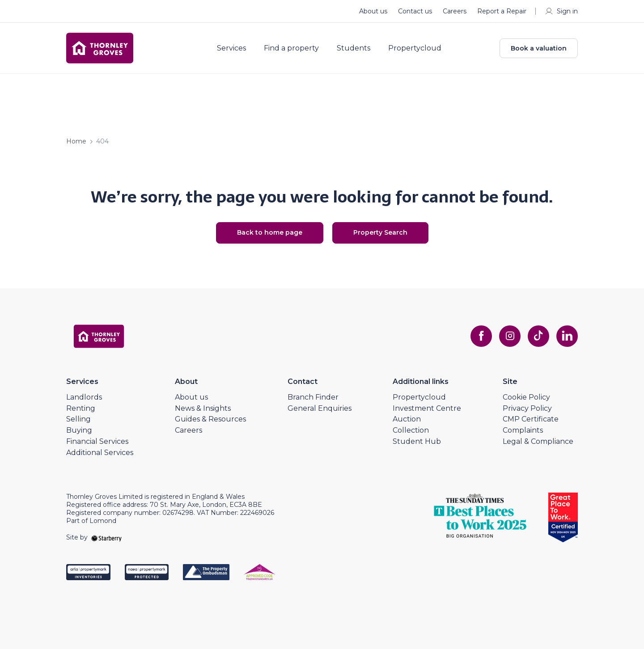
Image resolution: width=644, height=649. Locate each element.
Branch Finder (313, 397)
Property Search (380, 232)
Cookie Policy (526, 397)
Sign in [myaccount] (561, 11)
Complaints (523, 430)
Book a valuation (539, 48)
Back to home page (270, 232)
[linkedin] (567, 336)
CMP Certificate (531, 419)
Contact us (415, 11)
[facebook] (481, 336)
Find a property (291, 48)
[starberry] (106, 537)
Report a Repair (502, 11)
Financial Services (97, 441)
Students (354, 48)
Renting (81, 408)
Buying (79, 430)
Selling (78, 419)
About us (373, 11)
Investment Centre (427, 408)
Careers (455, 11)
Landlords (84, 397)
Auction (407, 419)
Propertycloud (415, 48)
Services (231, 48)
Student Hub (417, 441)
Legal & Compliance (538, 441)
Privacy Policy (527, 408)
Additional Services (100, 453)
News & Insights (203, 408)
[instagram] (510, 336)
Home (76, 141)
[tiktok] (538, 336)
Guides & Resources (210, 419)
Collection (411, 430)
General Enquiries (320, 408)
